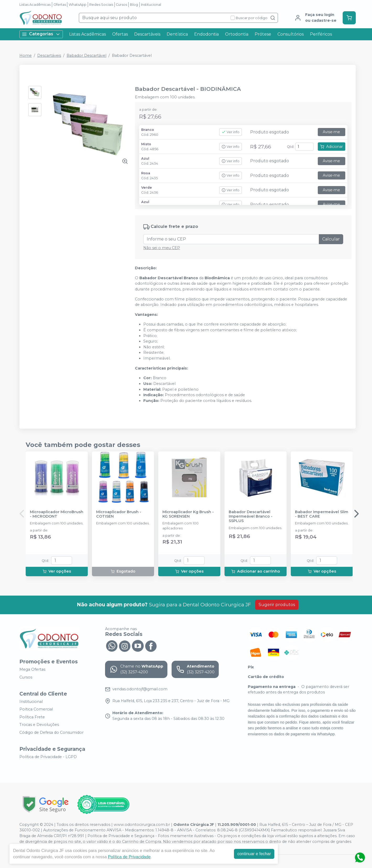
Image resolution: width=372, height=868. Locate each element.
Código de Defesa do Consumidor (51, 732)
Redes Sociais (101, 5)
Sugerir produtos (277, 605)
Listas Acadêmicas (35, 5)
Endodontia (206, 34)
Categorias (41, 34)
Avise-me (331, 132)
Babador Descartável (86, 55)
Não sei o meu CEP (162, 248)
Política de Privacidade (129, 857)
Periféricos (321, 34)
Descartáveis (147, 34)
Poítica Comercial (36, 709)
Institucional (151, 5)
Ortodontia (237, 34)
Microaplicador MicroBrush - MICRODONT (57, 514)
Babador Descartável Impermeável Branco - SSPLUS (251, 517)
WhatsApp (78, 5)
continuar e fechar (254, 854)
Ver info (231, 132)
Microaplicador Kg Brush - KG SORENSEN (188, 514)
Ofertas (60, 5)
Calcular (331, 239)
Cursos (121, 5)
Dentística (177, 34)
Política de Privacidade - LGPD (48, 757)
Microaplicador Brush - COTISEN (119, 514)
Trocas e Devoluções (39, 725)
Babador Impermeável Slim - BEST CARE (322, 514)
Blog (134, 5)
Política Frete (32, 717)
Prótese (263, 34)
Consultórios (291, 34)
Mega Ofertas (32, 669)
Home (26, 55)
